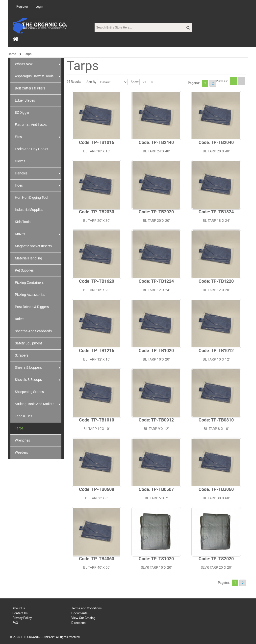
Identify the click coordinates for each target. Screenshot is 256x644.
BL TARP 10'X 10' (96, 429)
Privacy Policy (22, 618)
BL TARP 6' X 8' (97, 498)
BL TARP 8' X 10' (216, 429)
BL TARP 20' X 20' (156, 221)
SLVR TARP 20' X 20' (216, 568)
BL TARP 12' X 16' (97, 359)
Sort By (91, 82)
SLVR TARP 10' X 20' (156, 568)
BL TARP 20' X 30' (97, 221)
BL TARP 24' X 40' (156, 151)
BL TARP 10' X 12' (216, 359)
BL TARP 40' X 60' (97, 568)
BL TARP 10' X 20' (156, 359)
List (241, 81)
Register (22, 7)
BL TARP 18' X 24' (216, 221)
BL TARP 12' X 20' (216, 290)
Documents (79, 613)
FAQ (15, 623)
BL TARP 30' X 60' (216, 498)
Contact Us (20, 613)
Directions (78, 623)
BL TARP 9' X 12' (156, 429)
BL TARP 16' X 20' (97, 290)
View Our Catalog (83, 618)
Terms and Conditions (87, 608)
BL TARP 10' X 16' (97, 151)
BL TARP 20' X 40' (216, 151)
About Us (19, 608)
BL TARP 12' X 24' (156, 290)
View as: (222, 81)
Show (135, 82)
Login (39, 7)
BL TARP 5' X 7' (156, 498)
